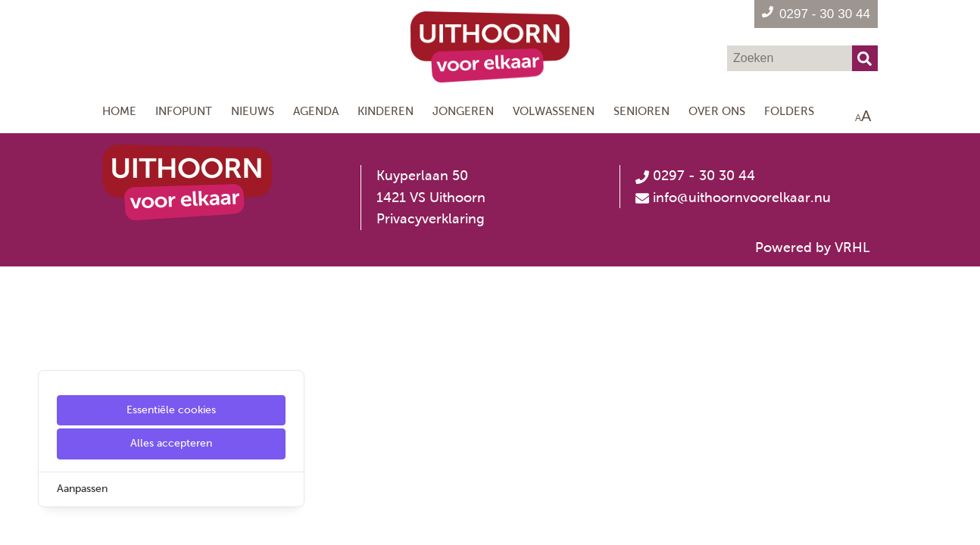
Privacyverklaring (431, 219)
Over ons (717, 111)
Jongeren (463, 111)
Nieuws (253, 111)
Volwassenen (554, 111)
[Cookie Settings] (17, 523)
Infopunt (184, 111)
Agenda (316, 111)
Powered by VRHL (813, 248)
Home (119, 111)
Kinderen (385, 111)
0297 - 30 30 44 (695, 176)
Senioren (641, 111)
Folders (789, 111)
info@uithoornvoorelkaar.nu (742, 198)
